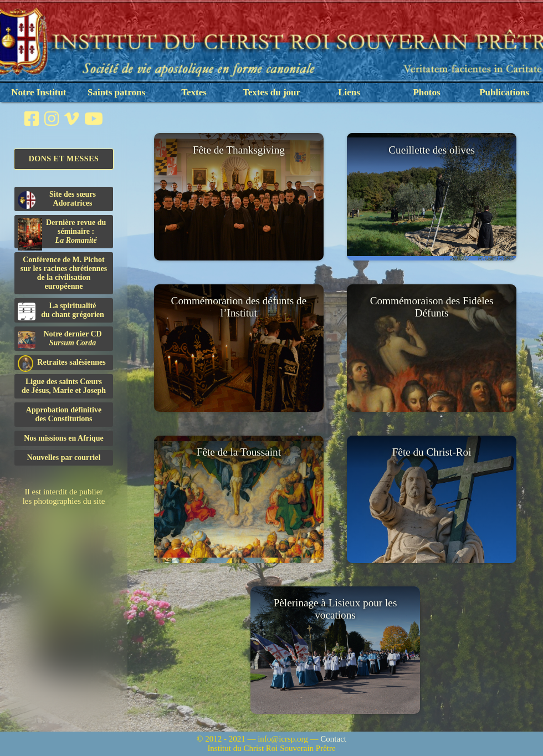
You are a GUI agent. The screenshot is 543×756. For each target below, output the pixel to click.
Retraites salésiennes (62, 363)
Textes (194, 92)
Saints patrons (116, 92)
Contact (333, 739)
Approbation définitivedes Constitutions (64, 414)
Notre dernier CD (60, 339)
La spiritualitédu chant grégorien (61, 311)
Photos (426, 92)
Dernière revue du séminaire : (62, 233)
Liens (349, 92)
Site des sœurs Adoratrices (57, 200)
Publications (504, 92)
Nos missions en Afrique (64, 438)
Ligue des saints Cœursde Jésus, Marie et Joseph (64, 386)
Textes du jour (271, 92)
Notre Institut (39, 92)
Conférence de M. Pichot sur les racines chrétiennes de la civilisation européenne (64, 273)
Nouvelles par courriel (64, 458)
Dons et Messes (64, 159)
